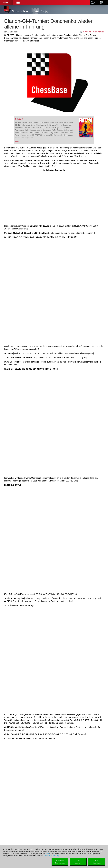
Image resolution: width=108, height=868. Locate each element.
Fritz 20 (19, 119)
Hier (47, 853)
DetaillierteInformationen (60, 862)
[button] (18, 2)
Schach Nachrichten (26, 11)
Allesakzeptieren (97, 862)
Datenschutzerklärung (51, 856)
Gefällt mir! (87, 32)
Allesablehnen (78, 862)
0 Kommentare (98, 32)
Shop (5, 2)
